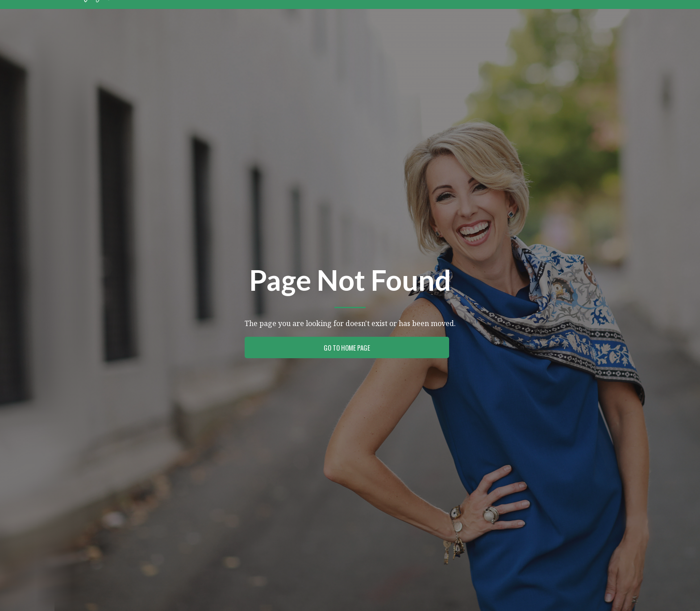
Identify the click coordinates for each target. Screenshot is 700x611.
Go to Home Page (347, 347)
